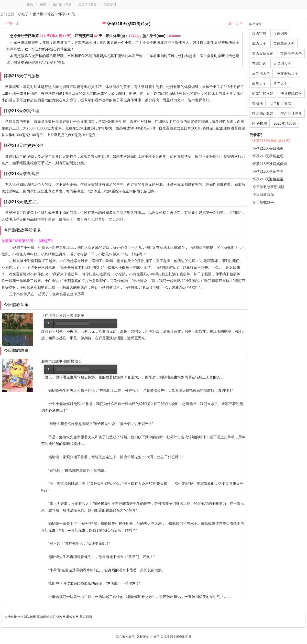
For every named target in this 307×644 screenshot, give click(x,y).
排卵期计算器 (263, 113)
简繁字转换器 (263, 93)
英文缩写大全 (288, 73)
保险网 (61, 617)
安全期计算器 (87, 4)
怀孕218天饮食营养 (268, 171)
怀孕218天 (67, 14)
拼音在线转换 (291, 93)
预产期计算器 (62, 4)
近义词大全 (282, 63)
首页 (30, 4)
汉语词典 (280, 34)
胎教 (43, 4)
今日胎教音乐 (263, 194)
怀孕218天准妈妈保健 (270, 164)
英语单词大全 (284, 43)
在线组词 (259, 63)
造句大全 (280, 83)
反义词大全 (261, 73)
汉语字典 (110, 4)
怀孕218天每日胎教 (268, 148)
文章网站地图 (27, 617)
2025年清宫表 (285, 123)
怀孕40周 (259, 123)
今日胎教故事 (263, 202)
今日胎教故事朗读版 (269, 187)
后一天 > (235, 23)
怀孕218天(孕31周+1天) (271, 141)
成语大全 (259, 43)
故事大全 (259, 83)
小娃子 (23, 14)
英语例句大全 (291, 53)
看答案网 (72, 617)
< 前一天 (12, 23)
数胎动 (257, 103)
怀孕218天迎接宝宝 (268, 179)
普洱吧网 (86, 617)
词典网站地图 (47, 617)
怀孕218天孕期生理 (268, 156)
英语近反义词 (263, 53)
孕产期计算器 (291, 113)
